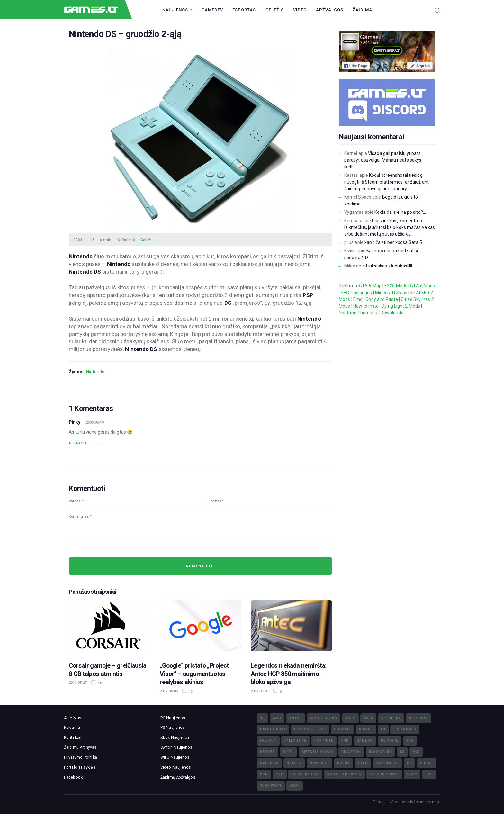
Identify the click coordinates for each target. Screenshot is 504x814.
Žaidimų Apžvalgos (178, 777)
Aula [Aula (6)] (368, 718)
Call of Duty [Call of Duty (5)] (273, 729)
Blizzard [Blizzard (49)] (419, 718)
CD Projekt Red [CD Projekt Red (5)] (310, 729)
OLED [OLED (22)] (363, 763)
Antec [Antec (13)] (296, 718)
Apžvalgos (330, 10)
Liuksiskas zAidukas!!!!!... (391, 266)
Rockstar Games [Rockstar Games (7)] (344, 774)
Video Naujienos (176, 767)
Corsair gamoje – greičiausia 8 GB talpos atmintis (108, 670)
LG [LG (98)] (402, 752)
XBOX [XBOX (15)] (295, 786)
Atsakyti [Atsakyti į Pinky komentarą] (78, 443)
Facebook (73, 777)
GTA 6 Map (370, 286)
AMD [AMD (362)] (277, 718)
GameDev (212, 10)
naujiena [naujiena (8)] (269, 763)
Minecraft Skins (391, 293)
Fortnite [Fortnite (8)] (324, 741)
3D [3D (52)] (262, 718)
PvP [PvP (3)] (280, 774)
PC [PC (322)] (410, 763)
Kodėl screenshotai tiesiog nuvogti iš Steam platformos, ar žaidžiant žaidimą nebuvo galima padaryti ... (387, 182)
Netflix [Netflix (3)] (294, 763)
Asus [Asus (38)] (350, 718)
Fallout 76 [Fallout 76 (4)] (295, 741)
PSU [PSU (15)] (264, 774)
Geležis (275, 10)
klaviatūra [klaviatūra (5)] (381, 752)
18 (99, 683)
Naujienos (177, 10)
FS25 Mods (396, 286)
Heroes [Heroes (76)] (268, 752)
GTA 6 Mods (423, 286)
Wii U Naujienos (175, 757)
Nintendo (95, 372)
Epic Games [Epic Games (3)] (405, 729)
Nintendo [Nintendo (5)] (319, 763)
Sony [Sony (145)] (412, 774)
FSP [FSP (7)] (345, 741)
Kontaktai (73, 737)
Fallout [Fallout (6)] (268, 741)
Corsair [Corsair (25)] (342, 729)
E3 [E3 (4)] (383, 729)
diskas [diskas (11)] (366, 729)
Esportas (244, 10)
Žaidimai (363, 10)
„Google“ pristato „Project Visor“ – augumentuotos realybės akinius (194, 674)
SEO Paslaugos (356, 293)
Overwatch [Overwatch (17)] (387, 763)
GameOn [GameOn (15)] (365, 741)
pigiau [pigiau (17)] (427, 763)
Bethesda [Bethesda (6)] (391, 718)
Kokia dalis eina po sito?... (400, 212)
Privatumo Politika (81, 757)
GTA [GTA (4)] (410, 741)
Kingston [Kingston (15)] (351, 752)
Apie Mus (73, 718)
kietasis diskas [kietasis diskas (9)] (318, 752)
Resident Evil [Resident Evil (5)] (305, 774)
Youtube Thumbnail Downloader (372, 313)
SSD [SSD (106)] (429, 774)
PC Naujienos (173, 718)
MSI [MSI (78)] (416, 752)
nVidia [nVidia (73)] (344, 763)
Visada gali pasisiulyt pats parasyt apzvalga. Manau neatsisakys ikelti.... (383, 160)
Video (300, 10)
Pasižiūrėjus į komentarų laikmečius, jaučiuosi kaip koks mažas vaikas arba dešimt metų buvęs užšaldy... (390, 227)
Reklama (72, 728)
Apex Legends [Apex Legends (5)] (324, 718)
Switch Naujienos (176, 747)
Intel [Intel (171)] (288, 752)
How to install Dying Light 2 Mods (387, 306)
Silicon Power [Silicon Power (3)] (384, 774)
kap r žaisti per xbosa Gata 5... (395, 242)
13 (190, 692)
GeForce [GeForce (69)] (390, 741)
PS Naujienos (173, 728)
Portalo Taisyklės (80, 767)
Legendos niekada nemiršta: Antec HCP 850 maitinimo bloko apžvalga (289, 674)
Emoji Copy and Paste (376, 299)
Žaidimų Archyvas (80, 747)
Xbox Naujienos (175, 737)
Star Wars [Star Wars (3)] (271, 786)
